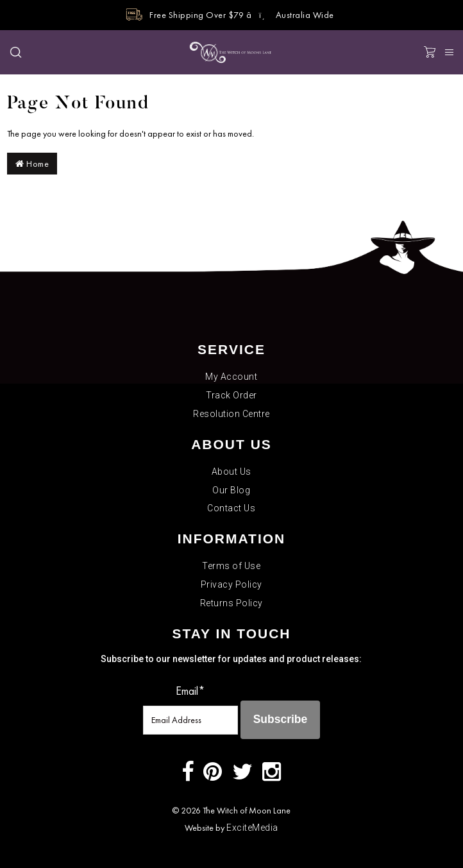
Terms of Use (231, 566)
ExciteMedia (252, 828)
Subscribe (281, 719)
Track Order (231, 395)
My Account (231, 377)
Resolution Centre (231, 414)
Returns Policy (231, 603)
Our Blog (231, 490)
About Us (231, 472)
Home (32, 164)
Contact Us (231, 508)
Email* (190, 691)
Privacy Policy (231, 584)
